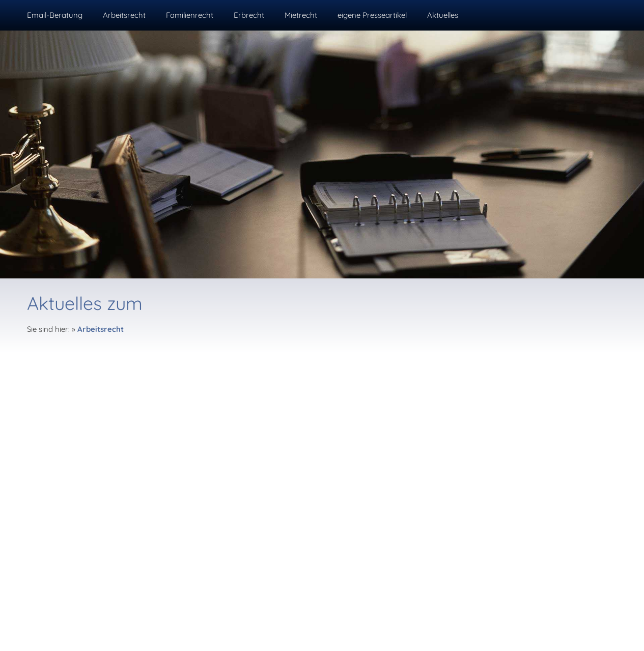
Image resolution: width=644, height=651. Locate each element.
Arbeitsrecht (101, 329)
